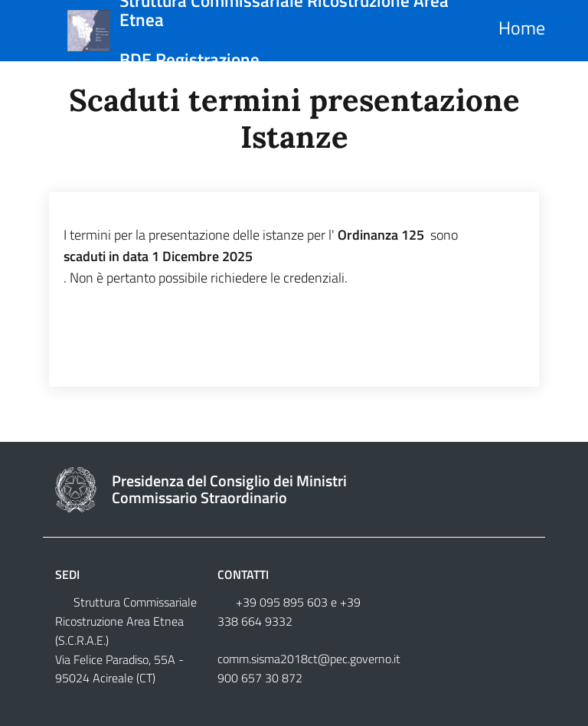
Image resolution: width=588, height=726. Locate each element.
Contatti (243, 574)
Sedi (67, 574)
